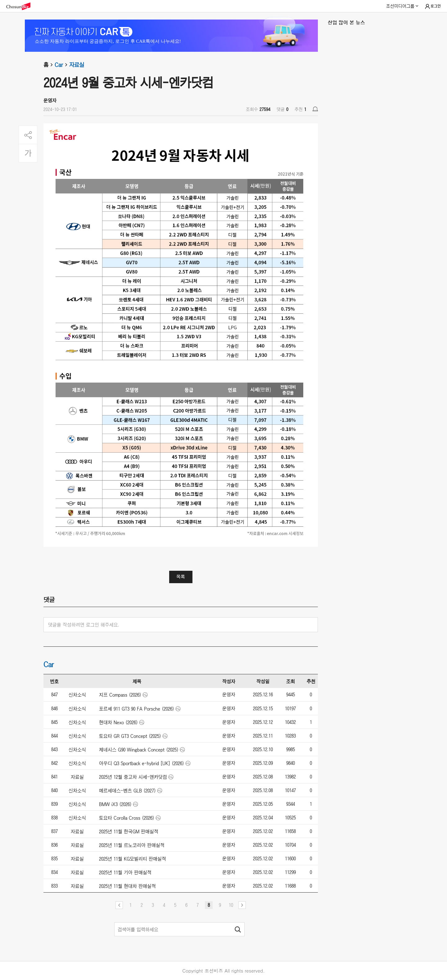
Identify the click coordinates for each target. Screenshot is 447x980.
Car (62, 65)
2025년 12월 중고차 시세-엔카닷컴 (133, 777)
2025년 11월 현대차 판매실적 (127, 886)
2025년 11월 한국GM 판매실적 (129, 831)
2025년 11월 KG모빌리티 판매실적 (133, 859)
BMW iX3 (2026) (115, 804)
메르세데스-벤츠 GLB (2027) (127, 791)
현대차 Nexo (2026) (118, 722)
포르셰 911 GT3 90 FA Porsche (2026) (137, 709)
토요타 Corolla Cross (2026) (127, 818)
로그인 (433, 7)
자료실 (77, 65)
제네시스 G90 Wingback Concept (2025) (139, 750)
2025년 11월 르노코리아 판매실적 (132, 845)
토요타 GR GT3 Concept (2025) (130, 736)
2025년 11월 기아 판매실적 (125, 872)
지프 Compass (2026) (120, 695)
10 (231, 905)
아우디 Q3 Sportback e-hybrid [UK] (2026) (142, 763)
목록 (181, 577)
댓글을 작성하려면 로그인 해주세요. (84, 625)
